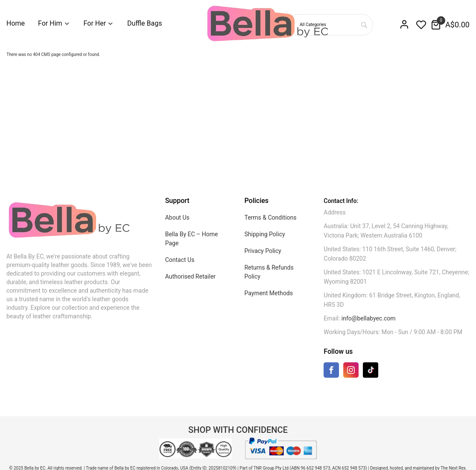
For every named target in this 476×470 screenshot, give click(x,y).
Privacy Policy (263, 251)
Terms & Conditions (270, 217)
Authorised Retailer (190, 276)
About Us (177, 217)
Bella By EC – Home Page (192, 239)
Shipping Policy (264, 234)
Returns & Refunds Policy (269, 272)
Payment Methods (268, 293)
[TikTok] (371, 370)
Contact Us (180, 260)
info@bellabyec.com (369, 318)
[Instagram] (351, 372)
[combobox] (364, 25)
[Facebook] (331, 372)
